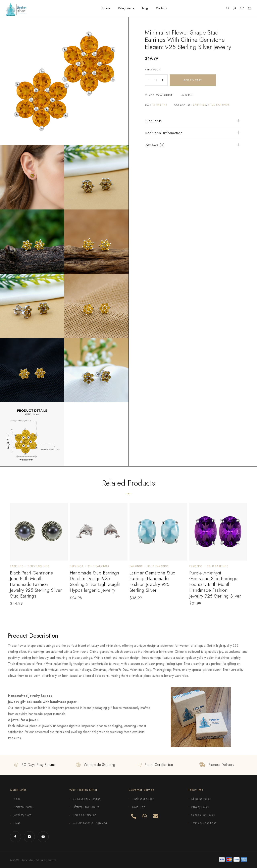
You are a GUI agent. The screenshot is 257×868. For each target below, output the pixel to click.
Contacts (161, 8)
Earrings (199, 105)
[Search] (228, 8)
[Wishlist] (242, 9)
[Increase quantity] (164, 80)
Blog (145, 8)
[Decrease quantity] (148, 80)
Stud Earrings (219, 105)
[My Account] (235, 8)
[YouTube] (43, 837)
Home (106, 8)
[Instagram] (29, 837)
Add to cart (193, 80)
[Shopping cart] (249, 9)
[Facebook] (15, 837)
